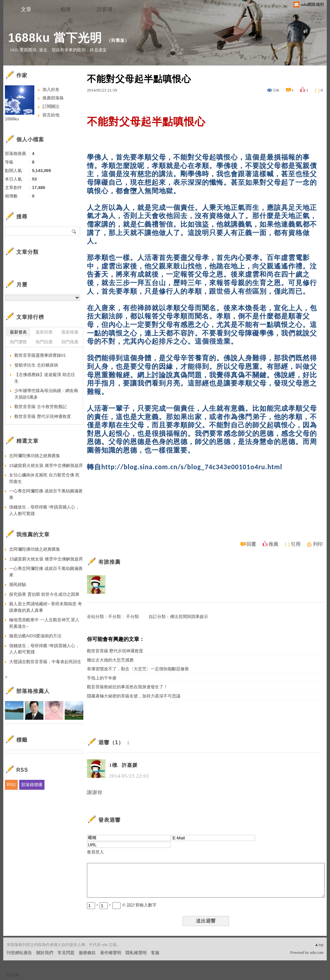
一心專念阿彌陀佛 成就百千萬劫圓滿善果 (46, 494)
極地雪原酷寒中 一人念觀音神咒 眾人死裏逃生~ (44, 623)
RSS (11, 785)
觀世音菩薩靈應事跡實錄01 (40, 355)
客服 (155, 953)
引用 (296, 544)
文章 (26, 9)
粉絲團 (13, 975)
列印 (318, 544)
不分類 (115, 617)
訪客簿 (105, 9)
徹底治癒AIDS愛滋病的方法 (35, 636)
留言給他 (51, 115)
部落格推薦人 (33, 691)
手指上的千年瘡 (102, 678)
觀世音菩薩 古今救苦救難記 (41, 407)
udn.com (317, 953)
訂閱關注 (51, 106)
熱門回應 (44, 342)
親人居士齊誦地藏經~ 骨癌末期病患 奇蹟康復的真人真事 (46, 607)
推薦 (273, 544)
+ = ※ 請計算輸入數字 (122, 905)
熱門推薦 (70, 342)
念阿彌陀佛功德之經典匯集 (35, 456)
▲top (319, 945)
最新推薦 (70, 332)
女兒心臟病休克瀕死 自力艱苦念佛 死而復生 (44, 478)
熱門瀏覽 (18, 342)
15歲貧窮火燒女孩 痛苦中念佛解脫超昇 (46, 465)
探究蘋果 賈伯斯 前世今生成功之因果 (44, 594)
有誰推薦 (109, 562)
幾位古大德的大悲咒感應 (110, 660)
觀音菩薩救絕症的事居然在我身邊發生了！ (127, 687)
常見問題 (66, 953)
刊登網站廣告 (19, 953)
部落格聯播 (32, 785)
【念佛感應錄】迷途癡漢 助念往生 (45, 378)
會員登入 (95, 852)
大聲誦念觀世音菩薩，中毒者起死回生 (45, 662)
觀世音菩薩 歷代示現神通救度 (115, 651)
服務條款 (87, 953)
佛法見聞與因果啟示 (189, 617)
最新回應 (44, 332)
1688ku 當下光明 (55, 38)
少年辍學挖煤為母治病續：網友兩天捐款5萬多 (46, 394)
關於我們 (45, 953)
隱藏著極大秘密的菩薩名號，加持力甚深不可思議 (134, 696)
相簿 (65, 9)
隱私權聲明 (136, 953)
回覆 (251, 544)
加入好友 (51, 89)
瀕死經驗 (18, 585)
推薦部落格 (53, 98)
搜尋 (74, 231)
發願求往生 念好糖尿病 (36, 365)
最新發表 (18, 332)
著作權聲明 (111, 953)
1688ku (12, 119)
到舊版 (118, 40)
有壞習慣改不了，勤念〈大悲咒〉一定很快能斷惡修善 (138, 669)
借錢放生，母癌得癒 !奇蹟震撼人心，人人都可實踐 (44, 510)
